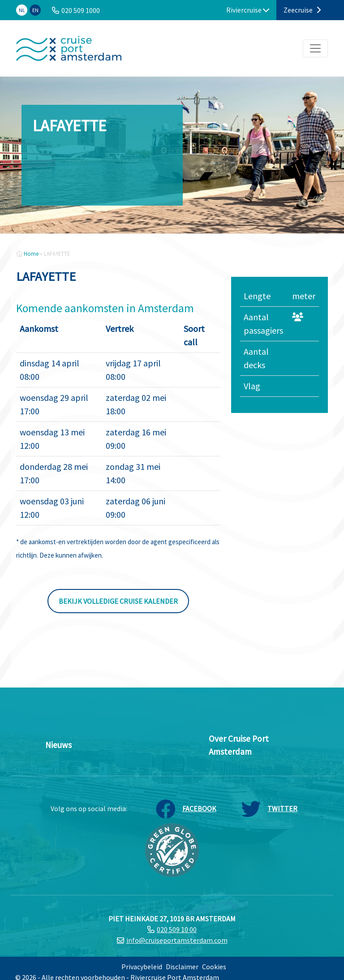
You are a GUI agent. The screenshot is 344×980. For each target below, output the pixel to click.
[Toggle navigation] (315, 48)
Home (31, 254)
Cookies (214, 967)
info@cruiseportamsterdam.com (177, 940)
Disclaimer (182, 967)
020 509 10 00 (177, 929)
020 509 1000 (81, 10)
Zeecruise (302, 10)
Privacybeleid (142, 967)
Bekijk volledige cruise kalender (118, 601)
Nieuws (58, 745)
